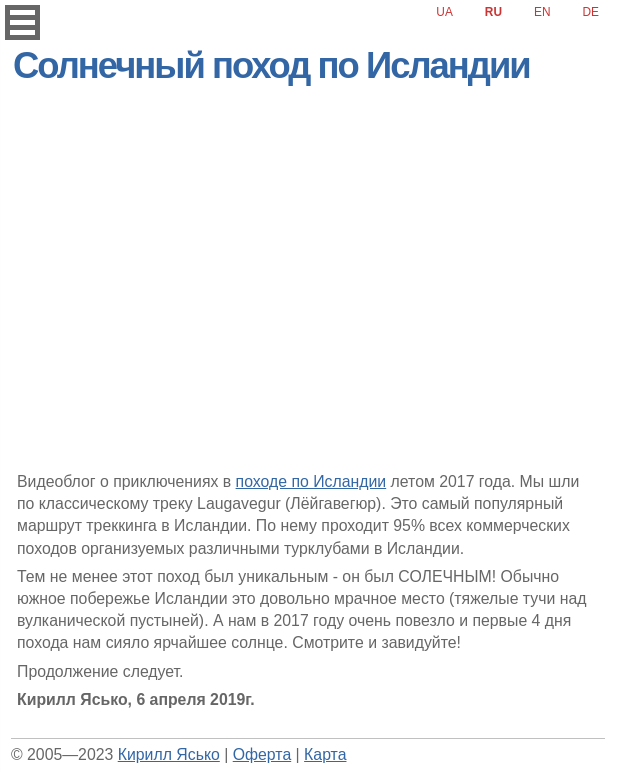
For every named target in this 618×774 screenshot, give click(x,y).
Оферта (262, 754)
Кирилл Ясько (169, 754)
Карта (325, 754)
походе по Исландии (311, 481)
